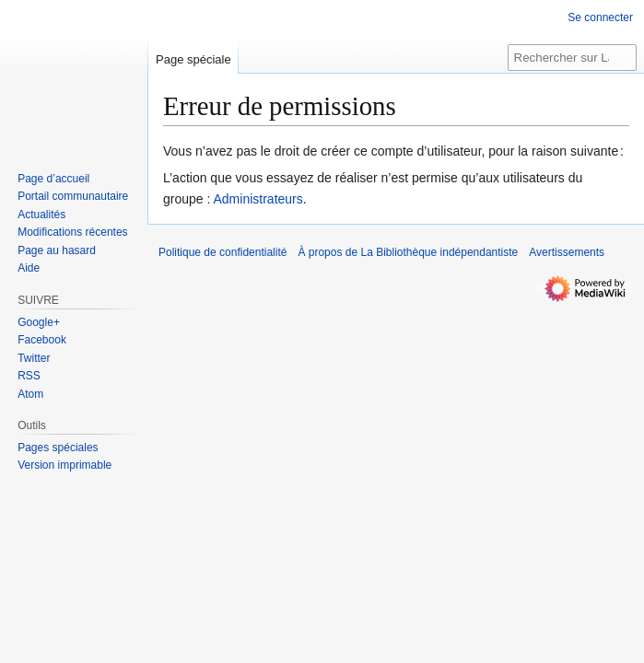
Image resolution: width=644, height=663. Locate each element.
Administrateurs (258, 199)
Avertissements (567, 252)
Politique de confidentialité (222, 252)
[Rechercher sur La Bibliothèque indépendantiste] (572, 58)
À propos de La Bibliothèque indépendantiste (408, 252)
